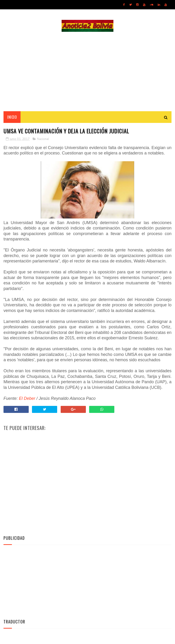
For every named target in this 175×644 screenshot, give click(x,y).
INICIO (12, 117)
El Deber (27, 399)
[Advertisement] (87, 72)
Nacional (43, 139)
